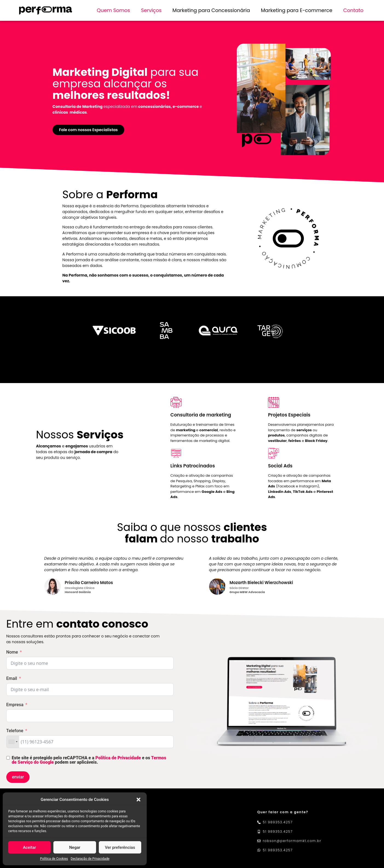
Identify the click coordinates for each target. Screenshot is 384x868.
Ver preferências (120, 847)
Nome (12, 652)
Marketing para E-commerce (297, 10)
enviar (18, 777)
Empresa (15, 705)
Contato (353, 10)
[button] (138, 800)
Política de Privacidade (118, 758)
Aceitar (30, 847)
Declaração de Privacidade (90, 859)
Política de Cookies (54, 859)
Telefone (15, 731)
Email (12, 678)
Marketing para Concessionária (211, 10)
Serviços (151, 10)
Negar (75, 847)
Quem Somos (113, 10)
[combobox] (13, 742)
